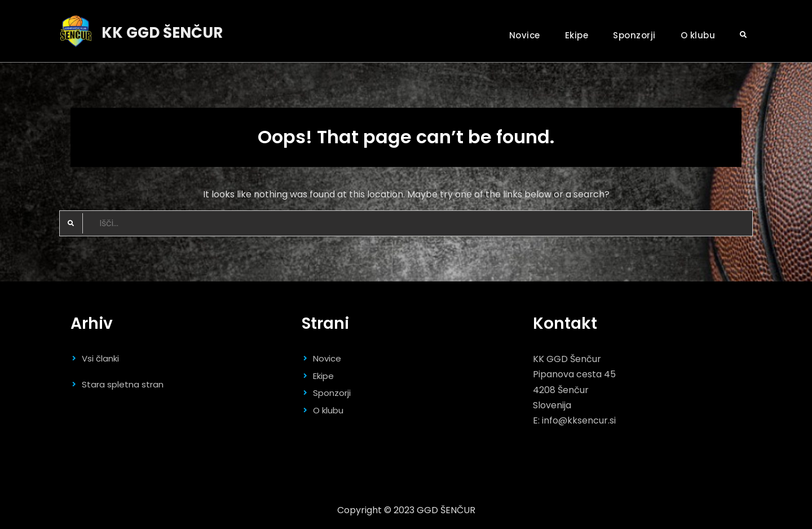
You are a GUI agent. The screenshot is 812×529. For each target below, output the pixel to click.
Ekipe (577, 35)
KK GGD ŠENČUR (162, 33)
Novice (525, 35)
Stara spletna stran (123, 384)
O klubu (698, 35)
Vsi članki (100, 358)
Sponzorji (634, 35)
